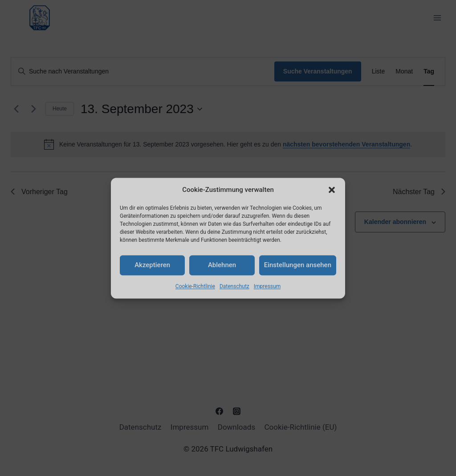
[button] (332, 190)
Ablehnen (222, 265)
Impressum (267, 286)
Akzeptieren (152, 265)
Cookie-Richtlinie (195, 286)
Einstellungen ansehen (298, 265)
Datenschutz (234, 286)
